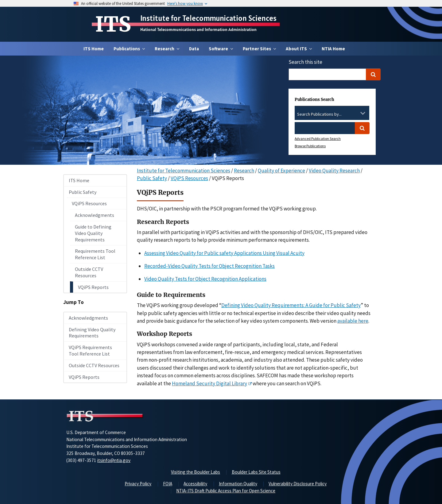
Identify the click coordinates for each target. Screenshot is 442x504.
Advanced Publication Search (318, 139)
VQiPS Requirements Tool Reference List (90, 350)
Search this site (305, 62)
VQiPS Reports (93, 287)
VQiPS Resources (89, 203)
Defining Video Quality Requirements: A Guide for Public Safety (291, 305)
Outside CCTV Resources (89, 272)
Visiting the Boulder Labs (196, 472)
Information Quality (238, 484)
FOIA (168, 484)
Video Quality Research (334, 171)
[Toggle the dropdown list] (363, 113)
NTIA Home (333, 49)
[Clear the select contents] (355, 113)
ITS (113, 24)
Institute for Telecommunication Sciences (208, 18)
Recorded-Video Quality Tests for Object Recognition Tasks (209, 266)
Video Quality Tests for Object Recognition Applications (205, 279)
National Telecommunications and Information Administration (198, 29)
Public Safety (83, 192)
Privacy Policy (138, 484)
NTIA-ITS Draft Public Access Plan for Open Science (226, 491)
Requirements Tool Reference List (95, 254)
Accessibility (195, 484)
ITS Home (94, 49)
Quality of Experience (281, 171)
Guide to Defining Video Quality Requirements (93, 233)
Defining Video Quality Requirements (92, 333)
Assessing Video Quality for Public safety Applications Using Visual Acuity (224, 253)
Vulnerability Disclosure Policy (298, 484)
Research (244, 171)
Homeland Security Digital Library (209, 383)
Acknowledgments (95, 215)
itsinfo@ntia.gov (114, 460)
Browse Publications (310, 146)
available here (353, 321)
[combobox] (332, 114)
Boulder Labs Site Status (256, 472)
